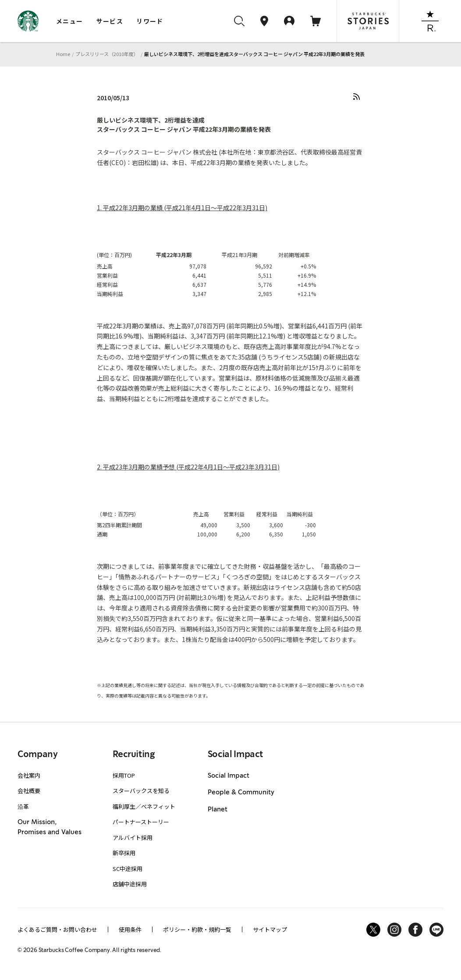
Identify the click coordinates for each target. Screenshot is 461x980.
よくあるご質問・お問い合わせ (57, 929)
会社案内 (29, 775)
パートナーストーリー (141, 822)
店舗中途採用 (130, 884)
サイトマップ (270, 929)
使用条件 (130, 929)
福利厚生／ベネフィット (144, 806)
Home (63, 54)
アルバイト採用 (133, 837)
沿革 (23, 806)
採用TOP (124, 775)
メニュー (70, 21)
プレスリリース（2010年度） (107, 54)
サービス (110, 21)
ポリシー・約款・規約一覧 (197, 929)
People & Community (241, 793)
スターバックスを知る (141, 791)
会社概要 (29, 791)
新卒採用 (124, 853)
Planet (218, 810)
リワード (150, 21)
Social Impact (229, 776)
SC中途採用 (128, 869)
